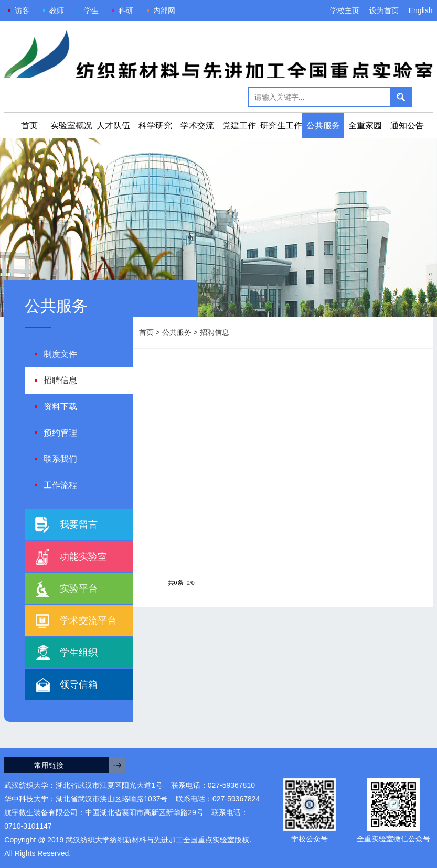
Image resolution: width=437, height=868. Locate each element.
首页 (29, 126)
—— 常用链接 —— (49, 765)
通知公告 (407, 126)
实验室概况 (71, 126)
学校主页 (345, 10)
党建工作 (239, 126)
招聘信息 (215, 332)
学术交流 (197, 126)
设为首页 (384, 10)
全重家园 (365, 126)
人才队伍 (113, 126)
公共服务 (323, 126)
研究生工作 (281, 126)
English (421, 10)
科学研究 (155, 126)
